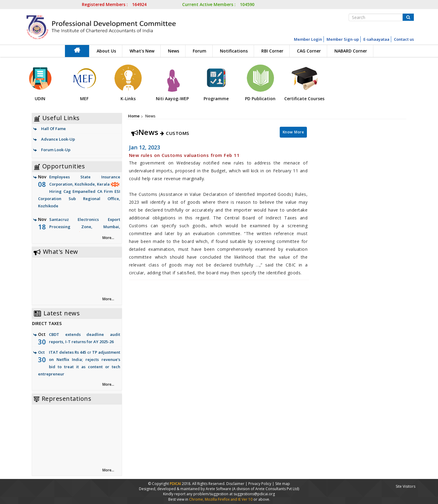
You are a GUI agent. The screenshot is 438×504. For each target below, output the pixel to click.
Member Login (308, 39)
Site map (283, 484)
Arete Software (219, 489)
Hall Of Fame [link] (53, 129)
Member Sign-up (343, 39)
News (174, 51)
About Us (106, 51)
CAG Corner (309, 51)
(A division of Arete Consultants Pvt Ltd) (266, 489)
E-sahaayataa (376, 39)
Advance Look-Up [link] (58, 139)
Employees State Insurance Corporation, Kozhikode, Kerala (79, 192)
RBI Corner (272, 51)
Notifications (234, 51)
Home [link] (134, 116)
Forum (200, 51)
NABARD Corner (351, 51)
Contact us (404, 39)
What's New (142, 51)
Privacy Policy (260, 484)
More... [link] (108, 238)
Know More (293, 132)
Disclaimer (235, 484)
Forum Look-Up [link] (56, 150)
